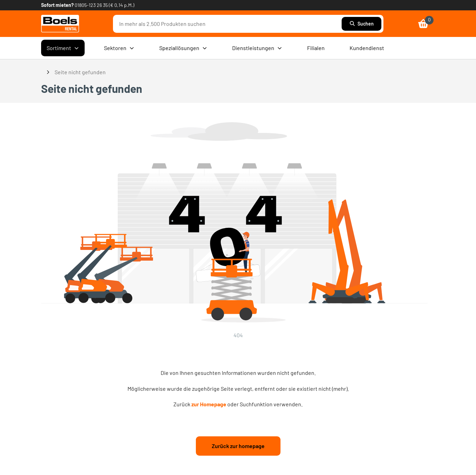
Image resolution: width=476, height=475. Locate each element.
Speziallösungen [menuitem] (183, 48)
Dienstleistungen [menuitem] (257, 48)
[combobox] (229, 24)
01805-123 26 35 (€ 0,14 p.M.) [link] (104, 5)
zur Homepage (209, 404)
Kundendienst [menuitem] (367, 48)
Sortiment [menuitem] (63, 48)
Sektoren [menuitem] (119, 48)
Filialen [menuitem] (316, 48)
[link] (60, 24)
